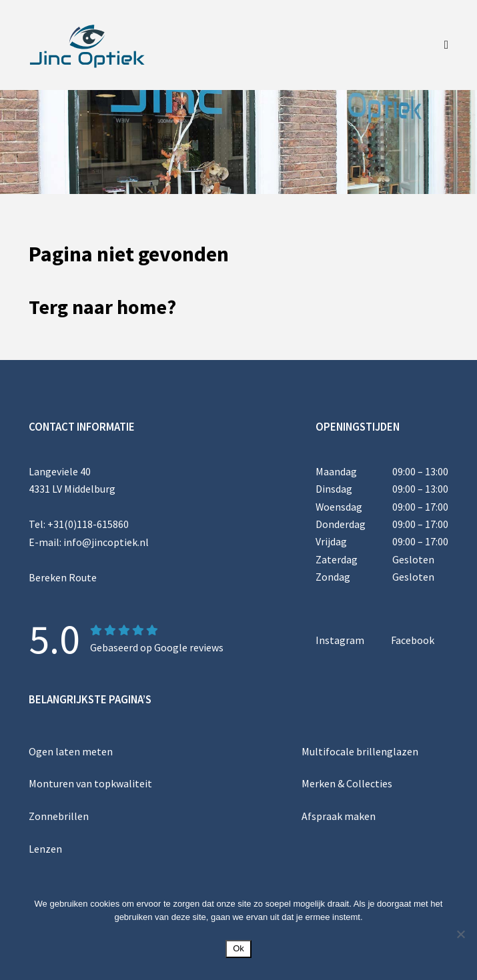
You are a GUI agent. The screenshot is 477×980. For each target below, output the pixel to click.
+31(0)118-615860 (88, 524)
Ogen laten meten (71, 751)
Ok (238, 948)
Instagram (340, 640)
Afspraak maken (339, 815)
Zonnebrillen (59, 815)
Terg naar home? (102, 307)
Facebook (413, 640)
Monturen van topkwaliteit (90, 783)
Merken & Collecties (347, 783)
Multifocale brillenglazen (360, 751)
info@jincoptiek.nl (106, 541)
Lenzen (45, 847)
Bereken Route (63, 577)
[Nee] (460, 934)
